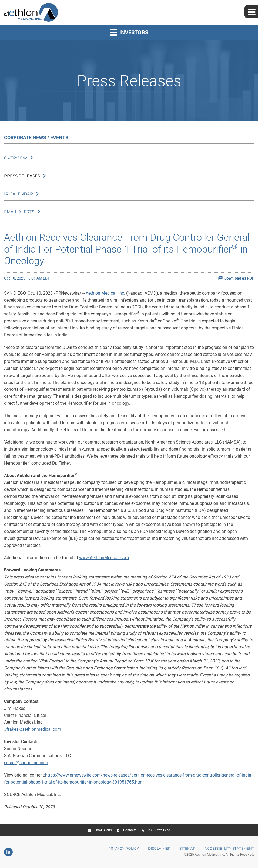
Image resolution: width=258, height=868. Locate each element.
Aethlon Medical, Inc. (105, 293)
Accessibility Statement (229, 849)
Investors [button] (129, 32)
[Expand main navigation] (251, 12)
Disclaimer (159, 849)
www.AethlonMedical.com (104, 558)
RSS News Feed (159, 830)
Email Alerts (19, 212)
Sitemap (188, 849)
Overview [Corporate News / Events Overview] (16, 158)
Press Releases (22, 176)
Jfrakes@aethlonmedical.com (33, 729)
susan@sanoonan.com (26, 763)
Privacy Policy (124, 849)
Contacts (130, 830)
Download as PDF (236, 278)
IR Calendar (19, 194)
